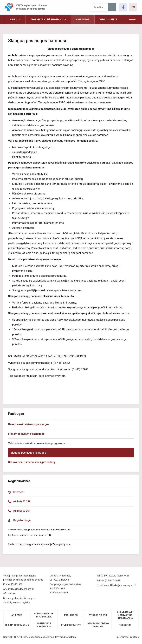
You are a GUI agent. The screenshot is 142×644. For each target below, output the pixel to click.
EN (133, 7)
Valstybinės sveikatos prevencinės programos (36, 443)
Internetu (19, 492)
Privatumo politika (66, 637)
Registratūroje (22, 520)
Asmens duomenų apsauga (98, 625)
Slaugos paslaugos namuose (28, 453)
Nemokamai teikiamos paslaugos (29, 424)
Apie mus (15, 20)
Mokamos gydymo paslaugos (26, 434)
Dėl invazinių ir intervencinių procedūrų (32, 462)
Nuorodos (125, 625)
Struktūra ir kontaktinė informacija (125, 615)
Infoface (134, 637)
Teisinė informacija (17, 625)
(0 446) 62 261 (22, 511)
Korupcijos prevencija (44, 625)
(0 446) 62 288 (22, 502)
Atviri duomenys (71, 625)
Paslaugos (83, 20)
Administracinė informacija (48, 20)
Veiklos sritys (108, 20)
